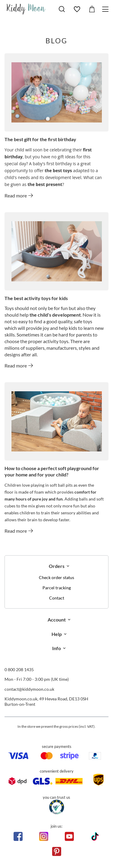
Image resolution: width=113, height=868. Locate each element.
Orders (57, 566)
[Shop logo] (26, 9)
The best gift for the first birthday (40, 139)
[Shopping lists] (77, 9)
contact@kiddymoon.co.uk (29, 689)
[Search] (62, 9)
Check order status (56, 578)
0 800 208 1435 (19, 670)
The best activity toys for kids (36, 298)
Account (57, 620)
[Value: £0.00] (92, 9)
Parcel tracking (57, 588)
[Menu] (106, 9)
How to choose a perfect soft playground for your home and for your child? (52, 471)
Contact (57, 598)
